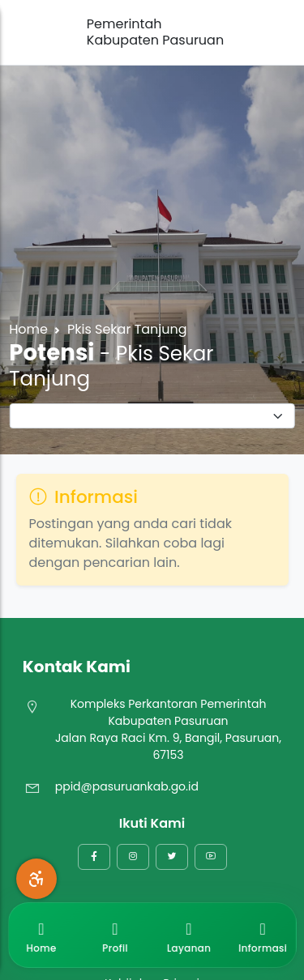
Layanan (189, 935)
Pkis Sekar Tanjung (127, 329)
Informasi (263, 935)
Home (28, 329)
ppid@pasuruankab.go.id (127, 786)
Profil (115, 935)
